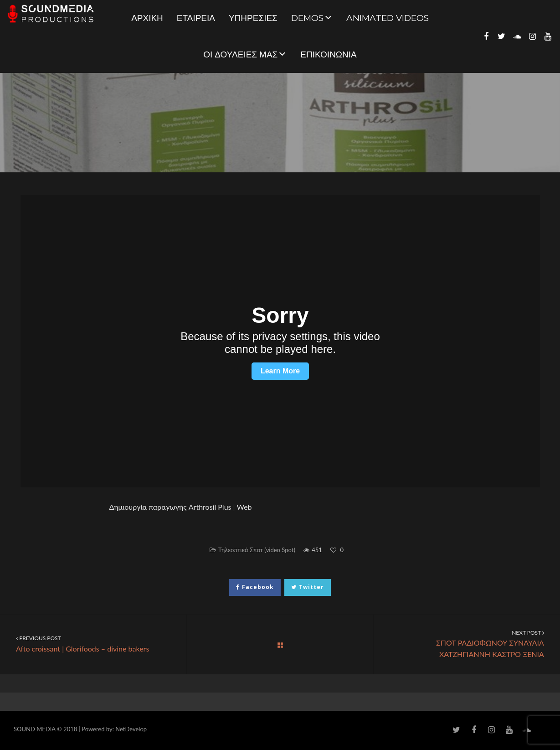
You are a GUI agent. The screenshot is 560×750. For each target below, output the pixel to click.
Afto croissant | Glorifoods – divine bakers (93, 643)
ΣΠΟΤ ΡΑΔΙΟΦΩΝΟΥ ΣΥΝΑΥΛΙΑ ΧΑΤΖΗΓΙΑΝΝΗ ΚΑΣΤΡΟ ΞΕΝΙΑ (467, 644)
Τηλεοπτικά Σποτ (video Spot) (257, 550)
